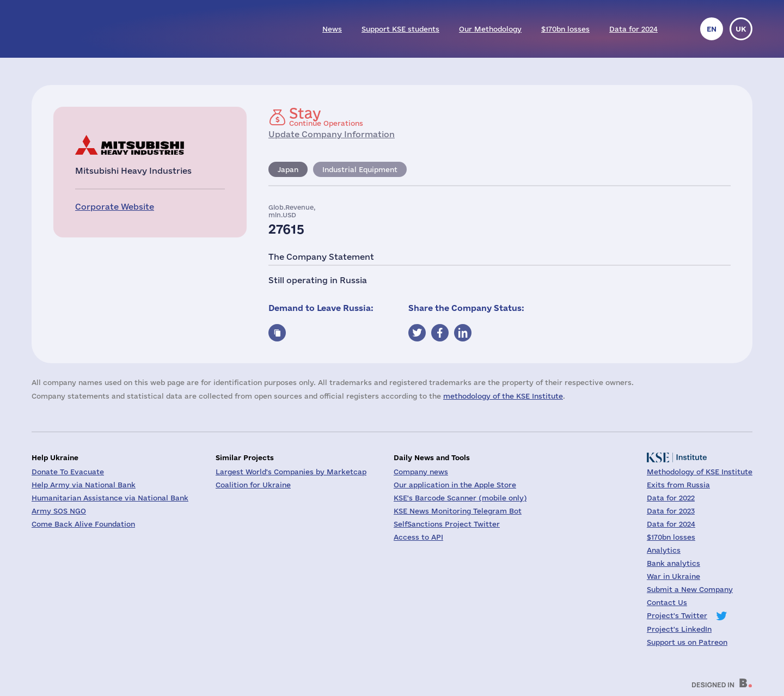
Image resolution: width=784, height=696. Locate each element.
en (712, 29)
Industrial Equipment (360, 169)
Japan (288, 169)
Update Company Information (332, 134)
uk (741, 29)
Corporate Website (115, 207)
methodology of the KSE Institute (503, 396)
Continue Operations (326, 117)
